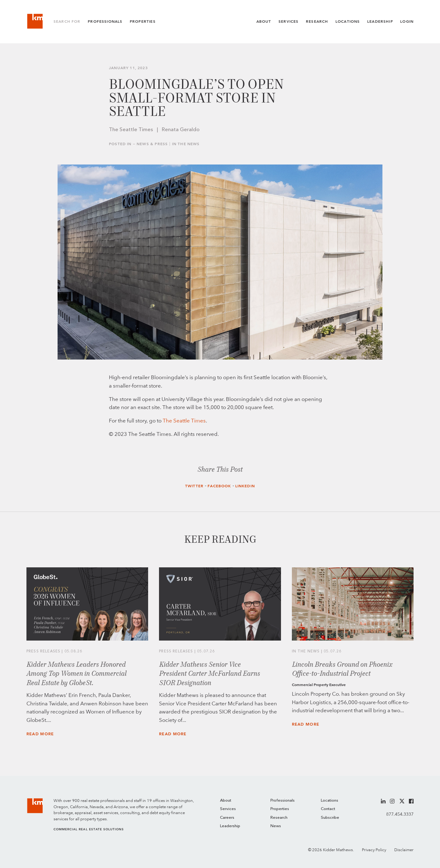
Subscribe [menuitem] (330, 818)
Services (288, 21)
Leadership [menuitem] (230, 826)
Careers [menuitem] (227, 818)
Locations (348, 21)
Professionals (105, 21)
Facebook (219, 486)
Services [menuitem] (228, 809)
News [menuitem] (276, 826)
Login (407, 21)
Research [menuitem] (279, 818)
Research (317, 21)
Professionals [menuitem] (283, 801)
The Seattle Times (184, 421)
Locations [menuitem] (330, 801)
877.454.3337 (400, 814)
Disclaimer (404, 850)
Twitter (194, 486)
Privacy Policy (374, 850)
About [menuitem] (226, 801)
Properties (143, 21)
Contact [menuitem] (328, 809)
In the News (186, 144)
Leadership (380, 21)
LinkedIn (245, 486)
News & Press (152, 144)
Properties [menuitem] (280, 809)
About (264, 21)
